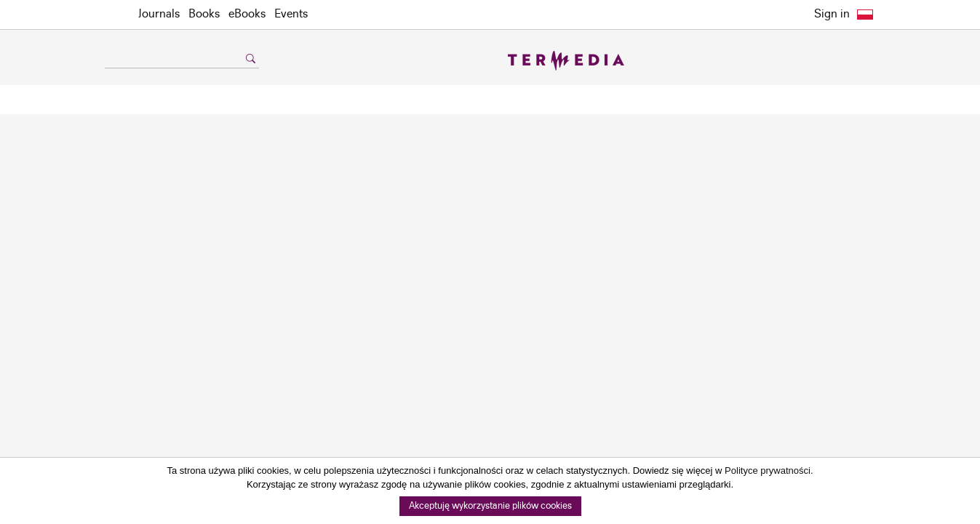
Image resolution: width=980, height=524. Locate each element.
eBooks (247, 14)
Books (204, 14)
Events (291, 14)
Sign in (832, 14)
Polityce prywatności (768, 471)
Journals (159, 14)
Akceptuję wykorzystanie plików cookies (490, 506)
